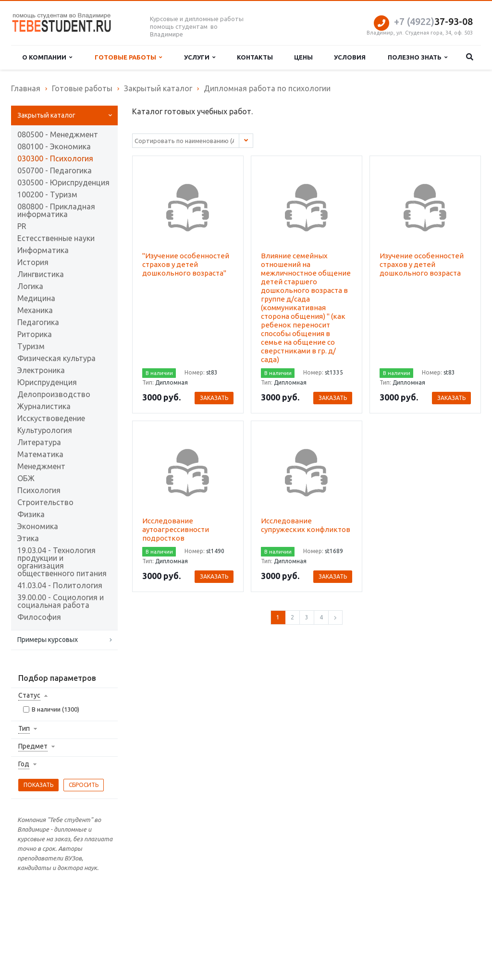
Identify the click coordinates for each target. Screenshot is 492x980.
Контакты (255, 57)
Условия (350, 57)
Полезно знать (418, 57)
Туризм (31, 346)
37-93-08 (433, 21)
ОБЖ (26, 478)
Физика (31, 514)
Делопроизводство (54, 394)
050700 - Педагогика (55, 170)
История (33, 262)
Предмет (33, 746)
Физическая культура (56, 358)
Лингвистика (41, 274)
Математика (40, 454)
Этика (28, 538)
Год (24, 764)
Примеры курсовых (48, 640)
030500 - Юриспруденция (63, 182)
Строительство (45, 502)
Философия (39, 617)
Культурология (45, 430)
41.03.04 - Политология (60, 585)
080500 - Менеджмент (58, 134)
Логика (30, 286)
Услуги (200, 57)
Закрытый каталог (46, 115)
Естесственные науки (56, 238)
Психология (39, 490)
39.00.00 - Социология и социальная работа (61, 601)
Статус (29, 695)
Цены (303, 57)
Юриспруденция (47, 382)
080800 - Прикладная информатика (56, 210)
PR (22, 226)
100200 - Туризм (47, 194)
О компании (47, 57)
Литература (39, 442)
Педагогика (38, 322)
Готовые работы (128, 57)
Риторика (35, 334)
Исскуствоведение (51, 418)
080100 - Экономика (54, 146)
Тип (24, 728)
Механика (35, 310)
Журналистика (44, 406)
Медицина (36, 298)
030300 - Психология (55, 158)
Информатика (43, 250)
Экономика (38, 526)
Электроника (41, 370)
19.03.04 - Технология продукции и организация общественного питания (62, 562)
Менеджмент (41, 466)
